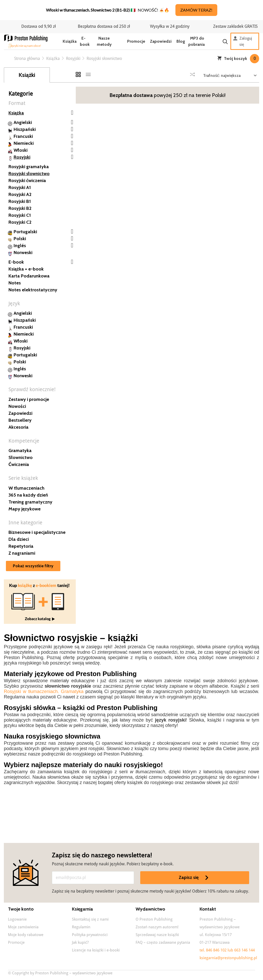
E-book (85, 41)
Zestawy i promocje (29, 399)
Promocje (136, 41)
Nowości (17, 406)
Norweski (23, 253)
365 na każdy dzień (28, 495)
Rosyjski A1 (20, 187)
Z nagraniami (22, 553)
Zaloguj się (243, 41)
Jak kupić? (80, 942)
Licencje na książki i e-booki (96, 950)
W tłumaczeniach (26, 488)
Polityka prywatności (90, 935)
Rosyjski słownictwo (29, 174)
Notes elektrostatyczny (33, 290)
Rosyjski (22, 157)
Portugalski (25, 232)
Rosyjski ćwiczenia (27, 181)
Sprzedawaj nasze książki (157, 935)
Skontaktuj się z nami (90, 919)
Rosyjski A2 (20, 194)
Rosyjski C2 (20, 222)
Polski (20, 239)
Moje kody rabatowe (26, 935)
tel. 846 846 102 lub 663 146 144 (227, 950)
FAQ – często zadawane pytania (163, 942)
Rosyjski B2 (20, 208)
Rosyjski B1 (20, 201)
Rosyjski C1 (20, 215)
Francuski (23, 136)
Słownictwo (21, 457)
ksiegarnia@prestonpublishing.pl (228, 958)
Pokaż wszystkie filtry (33, 566)
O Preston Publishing (154, 919)
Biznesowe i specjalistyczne (37, 532)
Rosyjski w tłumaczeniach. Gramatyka (44, 691)
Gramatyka (20, 451)
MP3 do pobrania (196, 41)
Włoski (21, 150)
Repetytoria (21, 546)
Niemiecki (24, 143)
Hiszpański (25, 129)
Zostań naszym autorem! (157, 927)
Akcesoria (18, 427)
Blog (181, 41)
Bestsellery (20, 420)
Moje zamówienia (23, 927)
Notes (15, 283)
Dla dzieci (19, 539)
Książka (70, 41)
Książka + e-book (26, 269)
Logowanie (17, 919)
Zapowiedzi (161, 41)
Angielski (23, 122)
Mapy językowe (25, 509)
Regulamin (81, 927)
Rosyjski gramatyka (29, 167)
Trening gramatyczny (30, 502)
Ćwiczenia (19, 464)
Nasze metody (104, 41)
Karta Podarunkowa (29, 276)
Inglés (20, 246)
